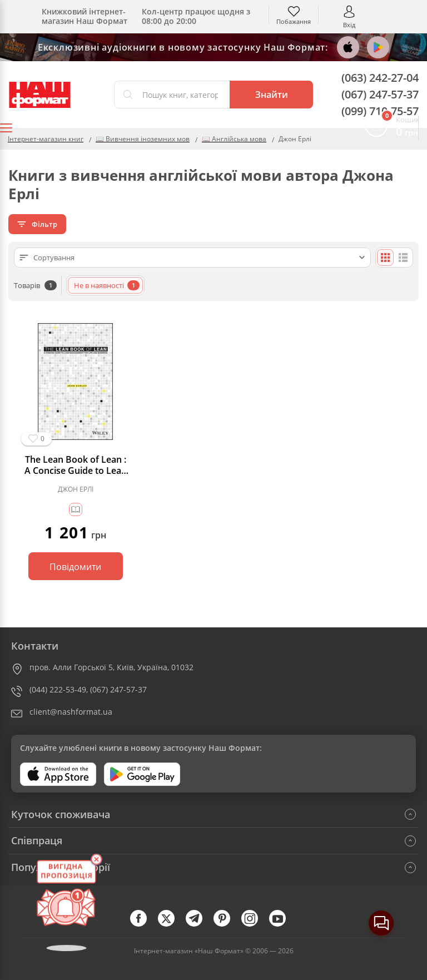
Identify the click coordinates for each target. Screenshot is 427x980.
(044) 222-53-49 (58, 689)
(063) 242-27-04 (380, 78)
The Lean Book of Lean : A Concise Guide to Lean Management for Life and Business (75, 465)
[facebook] (144, 924)
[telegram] (200, 924)
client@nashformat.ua (71, 712)
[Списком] (403, 258)
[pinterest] (227, 924)
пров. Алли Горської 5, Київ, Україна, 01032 (111, 667)
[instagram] (255, 924)
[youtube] (283, 924)
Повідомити (75, 567)
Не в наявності (107, 285)
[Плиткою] (385, 258)
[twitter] (172, 924)
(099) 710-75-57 (380, 111)
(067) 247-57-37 (380, 94)
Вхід (349, 24)
